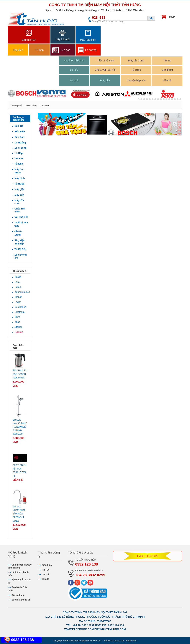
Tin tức (167, 61)
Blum (17, 317)
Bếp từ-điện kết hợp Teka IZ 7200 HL (20, 471)
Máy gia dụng (136, 61)
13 (175, 99)
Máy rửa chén (19, 202)
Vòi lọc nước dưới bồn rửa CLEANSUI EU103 (19, 514)
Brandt (18, 297)
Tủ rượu (136, 70)
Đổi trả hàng (18, 595)
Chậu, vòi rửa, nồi (105, 70)
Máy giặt (105, 80)
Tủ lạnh (74, 80)
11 (169, 99)
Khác (17, 322)
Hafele (18, 287)
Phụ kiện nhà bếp (74, 61)
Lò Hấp (19, 153)
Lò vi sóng (21, 148)
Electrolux (20, 312)
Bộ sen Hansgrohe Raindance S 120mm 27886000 (20, 427)
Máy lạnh (20, 178)
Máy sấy (19, 195)
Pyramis (19, 332)
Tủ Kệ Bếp (20, 249)
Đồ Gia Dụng (18, 233)
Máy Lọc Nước (19, 171)
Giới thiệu (167, 70)
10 (166, 99)
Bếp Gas (19, 137)
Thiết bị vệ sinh (105, 61)
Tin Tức (46, 570)
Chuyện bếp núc (136, 80)
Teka (17, 282)
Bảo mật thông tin (21, 600)
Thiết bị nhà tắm (21, 224)
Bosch (18, 277)
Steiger (18, 327)
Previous (45, 125)
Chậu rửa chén (20, 210)
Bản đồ (45, 579)
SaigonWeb (131, 641)
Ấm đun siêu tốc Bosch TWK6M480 (20, 374)
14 (178, 99)
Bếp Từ (19, 126)
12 (172, 99)
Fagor (18, 302)
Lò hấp (74, 70)
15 (180, 99)
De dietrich (20, 307)
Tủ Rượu (19, 184)
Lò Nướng (20, 143)
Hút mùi (19, 158)
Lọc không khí (21, 256)
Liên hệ (167, 80)
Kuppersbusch (21, 292)
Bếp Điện (20, 131)
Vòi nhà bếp (21, 217)
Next (175, 125)
